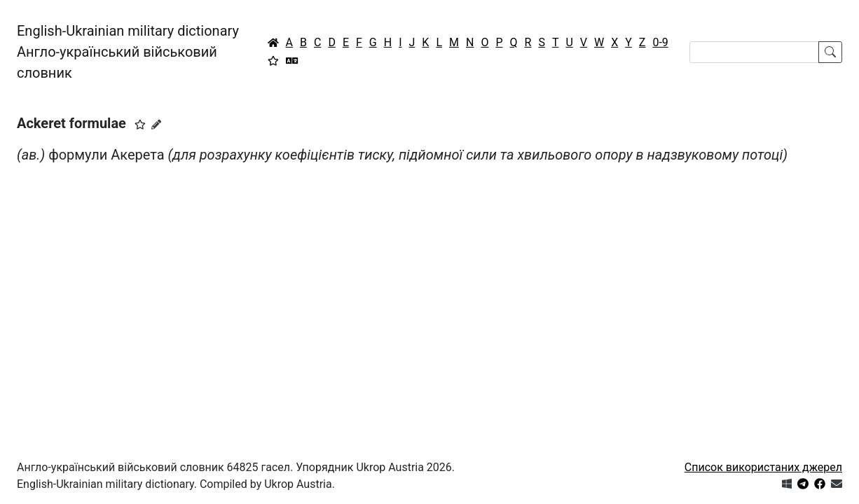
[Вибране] (273, 61)
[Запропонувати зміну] (156, 125)
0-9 (660, 42)
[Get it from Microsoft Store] (787, 484)
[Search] (754, 52)
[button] (140, 125)
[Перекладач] (292, 61)
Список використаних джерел (763, 467)
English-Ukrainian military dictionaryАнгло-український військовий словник (128, 52)
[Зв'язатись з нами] (837, 484)
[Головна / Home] (273, 43)
